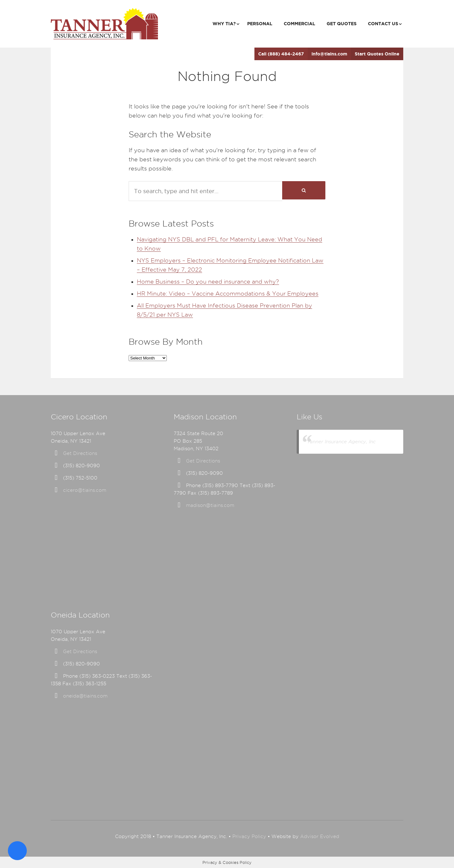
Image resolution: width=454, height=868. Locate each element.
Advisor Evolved (320, 836)
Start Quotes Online (377, 54)
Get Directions (80, 453)
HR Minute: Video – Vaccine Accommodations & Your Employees (228, 293)
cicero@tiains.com (85, 490)
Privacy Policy (249, 836)
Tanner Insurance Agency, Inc (341, 442)
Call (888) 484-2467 (281, 54)
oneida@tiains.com (85, 696)
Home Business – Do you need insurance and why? (208, 282)
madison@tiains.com (210, 505)
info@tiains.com (329, 54)
